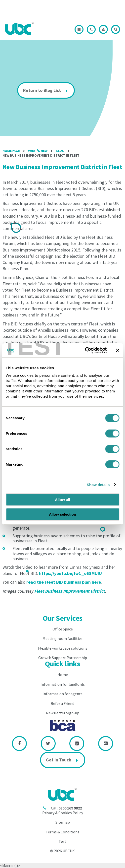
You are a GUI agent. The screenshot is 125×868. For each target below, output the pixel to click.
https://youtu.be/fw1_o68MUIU (70, 573)
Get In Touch (59, 760)
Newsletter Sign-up (63, 713)
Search (116, 29)
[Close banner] (118, 350)
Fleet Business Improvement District (70, 591)
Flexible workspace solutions (63, 648)
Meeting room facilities (62, 638)
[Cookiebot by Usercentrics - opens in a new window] (85, 350)
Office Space (63, 629)
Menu (79, 29)
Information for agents (62, 694)
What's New (38, 151)
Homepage (11, 151)
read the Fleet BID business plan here (64, 582)
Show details (98, 485)
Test (62, 841)
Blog (60, 151)
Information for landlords (63, 684)
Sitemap (63, 822)
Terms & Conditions (62, 832)
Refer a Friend (62, 703)
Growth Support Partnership (63, 658)
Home (63, 675)
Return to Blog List (42, 90)
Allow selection (62, 514)
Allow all (62, 500)
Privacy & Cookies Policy (63, 813)
